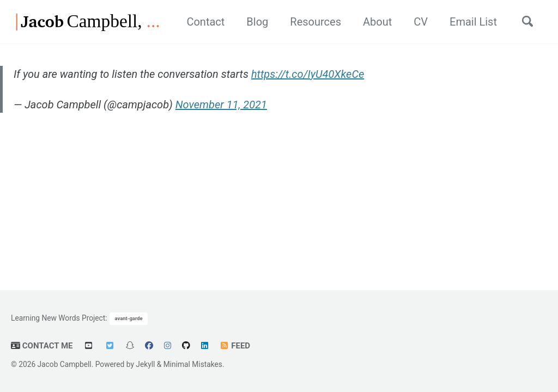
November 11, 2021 (221, 105)
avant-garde (129, 318)
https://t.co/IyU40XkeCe (308, 74)
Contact (205, 22)
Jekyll (145, 364)
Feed (235, 346)
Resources (316, 22)
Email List (473, 22)
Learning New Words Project (58, 317)
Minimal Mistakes (193, 364)
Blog (257, 22)
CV (421, 22)
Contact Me (42, 346)
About (377, 22)
